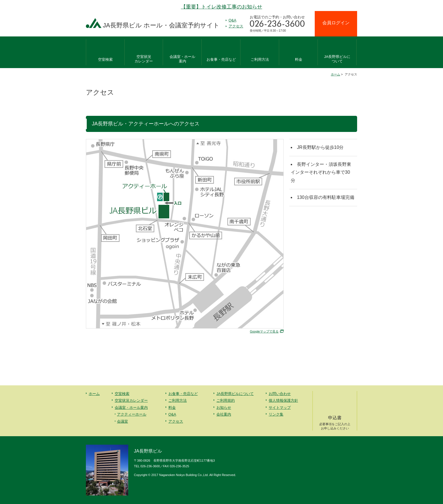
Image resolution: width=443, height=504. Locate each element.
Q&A (232, 20)
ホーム (335, 74)
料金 (299, 59)
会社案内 (224, 414)
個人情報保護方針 (283, 400)
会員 (336, 23)
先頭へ (426, 462)
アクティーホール (132, 414)
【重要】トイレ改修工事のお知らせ (221, 7)
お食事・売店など (221, 59)
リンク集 (276, 414)
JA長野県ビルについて (235, 394)
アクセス (236, 26)
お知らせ (224, 408)
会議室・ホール (182, 59)
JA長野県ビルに (337, 59)
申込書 (335, 423)
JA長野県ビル (161, 25)
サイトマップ (280, 408)
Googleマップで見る (264, 331)
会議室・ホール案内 (131, 408)
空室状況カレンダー (131, 400)
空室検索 (105, 59)
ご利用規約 (226, 400)
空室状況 (144, 59)
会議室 (122, 421)
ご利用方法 (260, 59)
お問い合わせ (280, 394)
